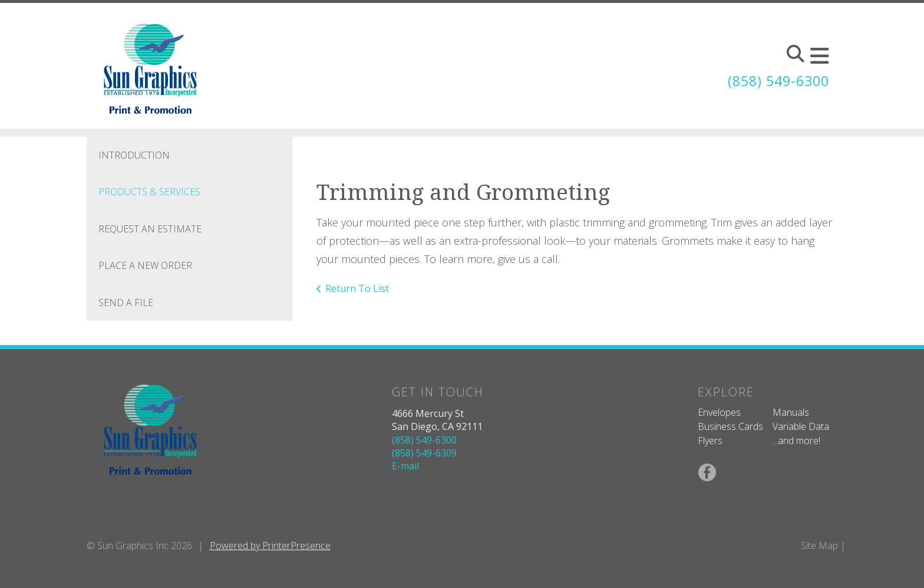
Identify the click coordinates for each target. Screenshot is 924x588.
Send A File (126, 303)
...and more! (796, 441)
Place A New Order (145, 265)
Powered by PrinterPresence (270, 546)
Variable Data (801, 426)
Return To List (357, 288)
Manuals (791, 412)
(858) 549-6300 (775, 81)
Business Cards (730, 426)
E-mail (405, 466)
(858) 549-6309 (424, 453)
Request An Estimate (150, 229)
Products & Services (149, 192)
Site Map (819, 546)
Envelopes (719, 412)
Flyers (710, 441)
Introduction (134, 155)
